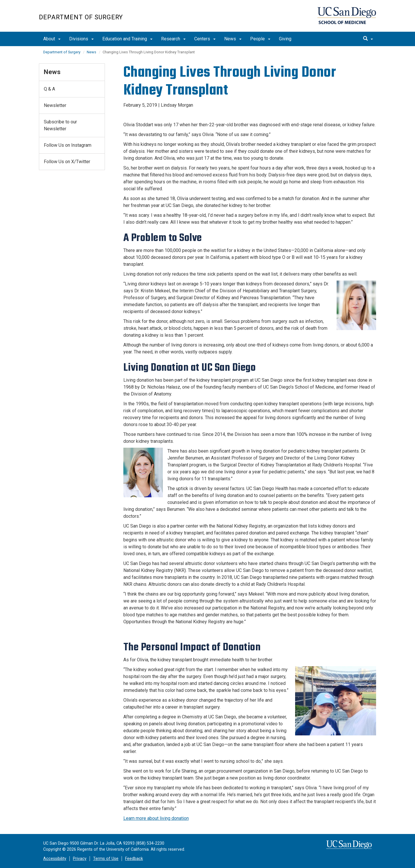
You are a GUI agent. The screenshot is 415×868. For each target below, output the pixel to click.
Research (173, 39)
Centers (205, 39)
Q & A (49, 89)
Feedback (134, 859)
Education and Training (127, 39)
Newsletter (55, 105)
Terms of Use (106, 859)
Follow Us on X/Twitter (67, 162)
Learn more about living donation (156, 818)
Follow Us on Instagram (68, 145)
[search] (368, 39)
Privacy (80, 859)
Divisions (81, 39)
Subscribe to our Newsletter (60, 125)
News (233, 39)
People (260, 39)
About (52, 39)
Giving (285, 39)
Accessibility (55, 859)
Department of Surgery (81, 17)
